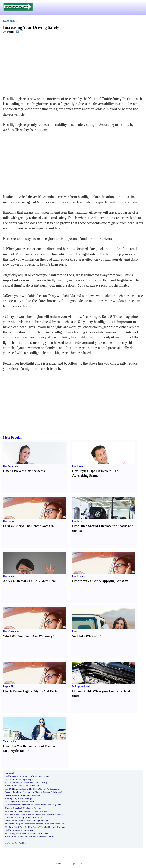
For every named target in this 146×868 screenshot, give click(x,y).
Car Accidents (10, 466)
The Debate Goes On (39, 526)
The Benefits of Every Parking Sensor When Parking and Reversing (35, 827)
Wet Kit (78, 636)
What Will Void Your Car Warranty (28, 636)
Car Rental (9, 576)
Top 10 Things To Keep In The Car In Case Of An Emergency (33, 789)
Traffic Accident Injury (39, 776)
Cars (75, 631)
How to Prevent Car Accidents (24, 471)
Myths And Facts (45, 691)
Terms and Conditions (82, 864)
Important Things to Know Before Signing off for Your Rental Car (35, 824)
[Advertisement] (36, 66)
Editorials (9, 21)
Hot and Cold (82, 691)
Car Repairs (79, 576)
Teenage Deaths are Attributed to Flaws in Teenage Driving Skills (34, 792)
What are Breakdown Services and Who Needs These (29, 836)
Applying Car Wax (115, 581)
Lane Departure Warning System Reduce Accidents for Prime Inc (34, 814)
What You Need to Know (36, 811)
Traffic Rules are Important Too (19, 830)
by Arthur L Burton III (32, 817)
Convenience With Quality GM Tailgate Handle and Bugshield (33, 805)
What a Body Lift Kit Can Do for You (22, 786)
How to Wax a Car (85, 581)
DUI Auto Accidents (14, 811)
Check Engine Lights (17, 691)
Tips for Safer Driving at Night (19, 779)
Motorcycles (9, 741)
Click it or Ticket (13, 817)
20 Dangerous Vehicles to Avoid (19, 802)
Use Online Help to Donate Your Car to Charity (26, 782)
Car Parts (77, 521)
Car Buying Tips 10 (86, 471)
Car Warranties (11, 631)
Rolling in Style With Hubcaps (19, 798)
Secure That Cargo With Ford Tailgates (22, 795)
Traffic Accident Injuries (16, 776)
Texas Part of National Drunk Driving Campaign (27, 821)
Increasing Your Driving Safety (31, 27)
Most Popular (13, 438)
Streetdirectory (67, 864)
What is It (92, 636)
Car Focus (8, 521)
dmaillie (11, 32)
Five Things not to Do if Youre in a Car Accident (27, 833)
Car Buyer (78, 466)
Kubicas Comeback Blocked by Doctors (23, 808)
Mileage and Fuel (81, 686)
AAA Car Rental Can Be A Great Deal (29, 581)
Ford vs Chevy (13, 526)
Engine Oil (9, 686)
